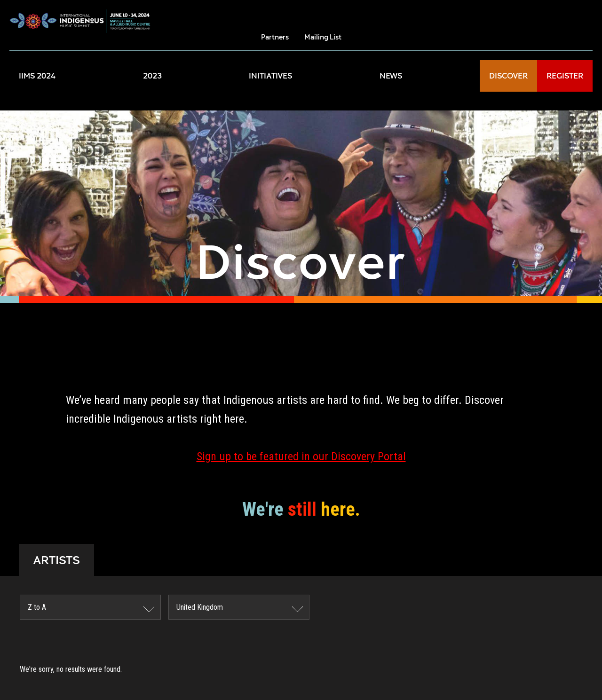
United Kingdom (200, 607)
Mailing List (323, 37)
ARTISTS (56, 560)
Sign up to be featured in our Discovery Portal (301, 456)
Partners (275, 37)
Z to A (37, 607)
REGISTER (565, 76)
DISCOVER (508, 76)
